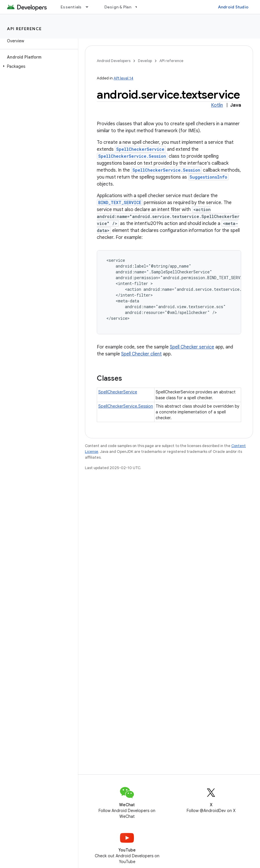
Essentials (71, 7)
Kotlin (217, 105)
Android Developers (114, 61)
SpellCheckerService (140, 149)
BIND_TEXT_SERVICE (120, 203)
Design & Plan (118, 7)
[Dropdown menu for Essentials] (90, 7)
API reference (24, 29)
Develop (145, 61)
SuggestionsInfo (208, 177)
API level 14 (123, 78)
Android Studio (233, 7)
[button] (38, 66)
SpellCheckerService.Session (132, 156)
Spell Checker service (192, 347)
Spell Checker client (141, 354)
